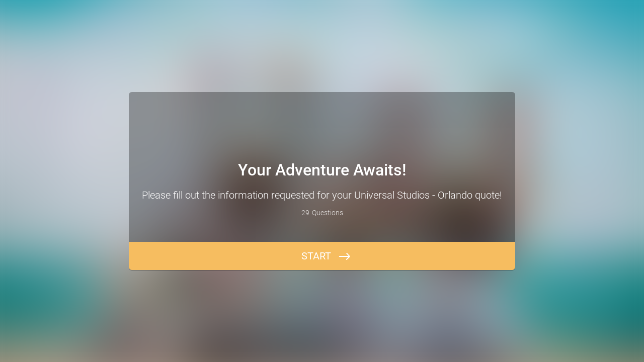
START (316, 256)
